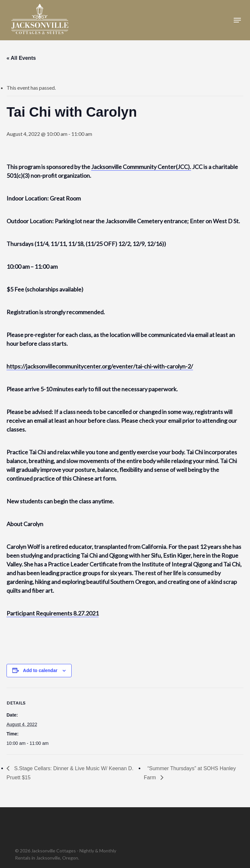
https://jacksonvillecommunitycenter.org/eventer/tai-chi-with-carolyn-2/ (100, 366)
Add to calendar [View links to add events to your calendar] (40, 670)
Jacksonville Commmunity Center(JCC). (141, 167)
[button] (237, 20)
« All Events (21, 58)
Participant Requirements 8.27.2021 (53, 613)
